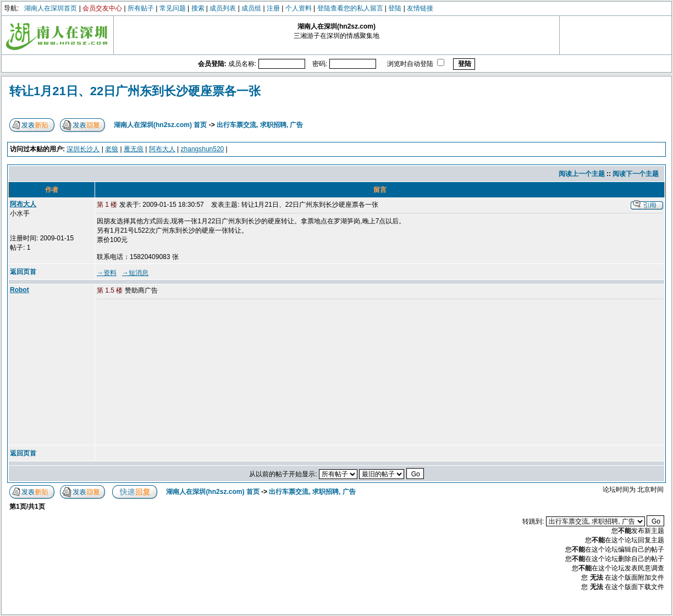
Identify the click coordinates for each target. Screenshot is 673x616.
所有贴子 (141, 8)
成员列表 (223, 8)
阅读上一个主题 (582, 174)
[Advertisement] (181, 373)
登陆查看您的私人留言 (350, 8)
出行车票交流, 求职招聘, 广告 (260, 125)
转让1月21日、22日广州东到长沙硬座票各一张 (135, 91)
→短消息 (135, 273)
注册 (273, 8)
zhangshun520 (203, 149)
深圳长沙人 (83, 149)
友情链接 (420, 8)
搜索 (198, 8)
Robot (20, 290)
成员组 (251, 8)
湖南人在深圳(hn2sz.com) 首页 (160, 125)
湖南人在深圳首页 (51, 8)
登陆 (395, 8)
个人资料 (299, 8)
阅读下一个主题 (636, 174)
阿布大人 (162, 149)
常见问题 (173, 8)
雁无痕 (134, 149)
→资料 (107, 273)
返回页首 (23, 272)
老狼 (112, 149)
